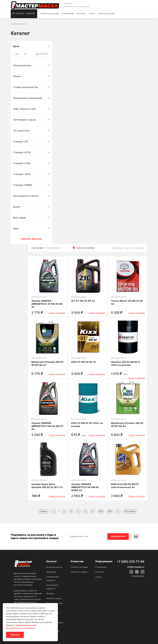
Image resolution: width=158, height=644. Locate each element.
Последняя (130, 511)
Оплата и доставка (50, 14)
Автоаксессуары (54, 598)
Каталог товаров (23, 14)
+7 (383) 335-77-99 (131, 562)
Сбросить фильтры (31, 239)
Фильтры (50, 594)
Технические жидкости (52, 587)
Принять (15, 635)
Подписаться (118, 536)
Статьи (92, 14)
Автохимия (51, 572)
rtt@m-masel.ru (136, 567)
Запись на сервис (107, 14)
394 (110, 511)
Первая (43, 511)
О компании (68, 14)
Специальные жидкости (53, 579)
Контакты (82, 14)
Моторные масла (54, 567)
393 (101, 511)
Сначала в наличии (85, 248)
